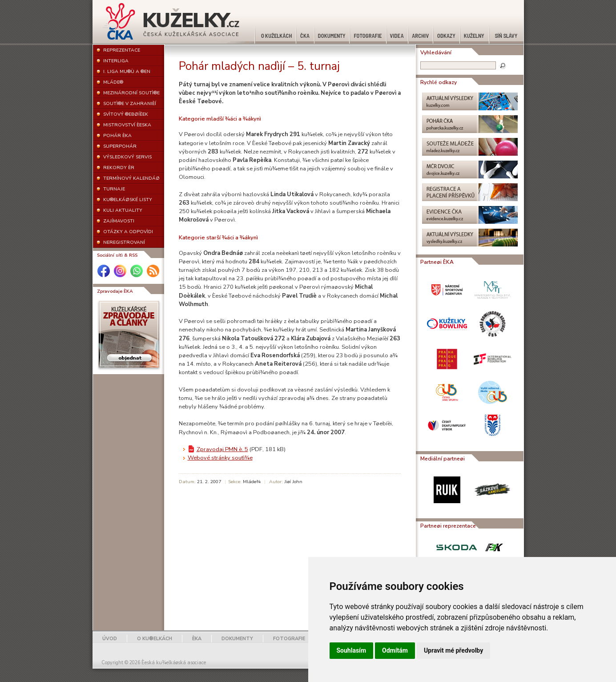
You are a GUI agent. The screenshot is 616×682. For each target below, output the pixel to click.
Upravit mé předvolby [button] (453, 650)
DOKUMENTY (237, 639)
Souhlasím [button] (352, 650)
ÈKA (197, 639)
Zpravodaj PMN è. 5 (222, 449)
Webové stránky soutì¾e (220, 458)
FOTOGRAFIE (289, 639)
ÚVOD (110, 639)
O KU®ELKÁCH (155, 639)
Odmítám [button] (395, 650)
